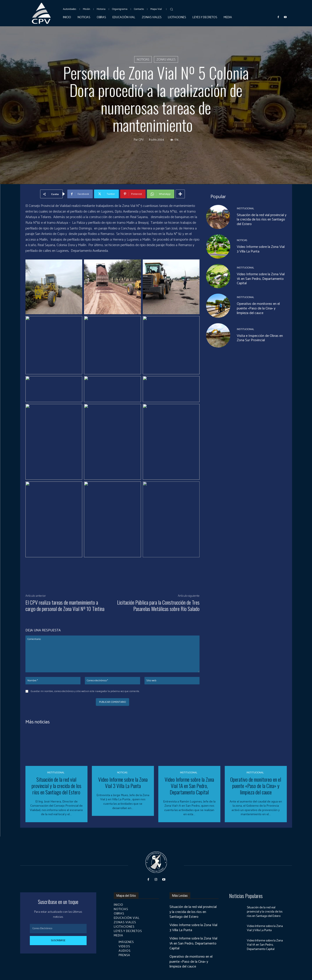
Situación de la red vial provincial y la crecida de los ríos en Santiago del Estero (262, 220)
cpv (141, 140)
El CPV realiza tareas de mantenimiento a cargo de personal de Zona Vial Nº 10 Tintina (65, 605)
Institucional (245, 209)
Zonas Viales (166, 59)
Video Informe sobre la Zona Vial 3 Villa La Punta (261, 249)
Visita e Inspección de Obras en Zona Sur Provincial (260, 338)
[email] (58, 929)
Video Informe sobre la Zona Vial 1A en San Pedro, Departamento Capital (261, 279)
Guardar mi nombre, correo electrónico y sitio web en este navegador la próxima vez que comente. (85, 691)
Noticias (143, 59)
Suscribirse (58, 940)
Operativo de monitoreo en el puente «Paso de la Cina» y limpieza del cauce (258, 308)
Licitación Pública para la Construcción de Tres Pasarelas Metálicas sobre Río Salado (158, 605)
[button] (171, 9)
